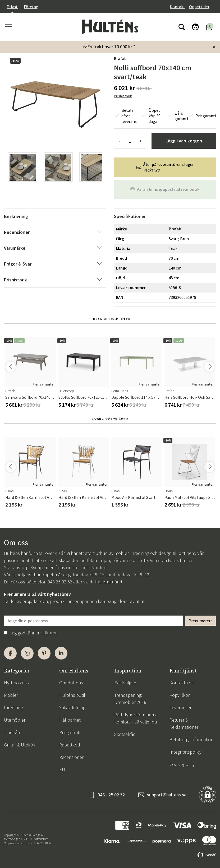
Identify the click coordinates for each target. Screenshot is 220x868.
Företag (31, 7)
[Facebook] (10, 653)
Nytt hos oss (16, 683)
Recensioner (71, 757)
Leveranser (180, 707)
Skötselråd (125, 734)
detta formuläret (106, 582)
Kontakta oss (183, 683)
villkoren (49, 633)
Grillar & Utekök (20, 745)
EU (62, 770)
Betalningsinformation (191, 739)
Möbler (11, 695)
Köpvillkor (180, 695)
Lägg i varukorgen (184, 141)
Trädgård (13, 732)
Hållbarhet (70, 720)
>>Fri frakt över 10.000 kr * (109, 47)
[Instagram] (27, 653)
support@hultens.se (167, 795)
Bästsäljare (125, 683)
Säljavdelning (72, 707)
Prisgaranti (70, 732)
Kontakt (177, 7)
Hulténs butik (73, 695)
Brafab (120, 58)
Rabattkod (70, 745)
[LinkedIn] (61, 653)
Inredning (13, 707)
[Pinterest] (44, 653)
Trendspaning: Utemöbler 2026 (130, 699)
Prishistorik (123, 96)
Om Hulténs (71, 683)
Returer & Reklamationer (184, 723)
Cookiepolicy (182, 764)
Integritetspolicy (185, 752)
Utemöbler (15, 720)
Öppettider (199, 7)
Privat (12, 7)
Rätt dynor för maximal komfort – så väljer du (137, 718)
